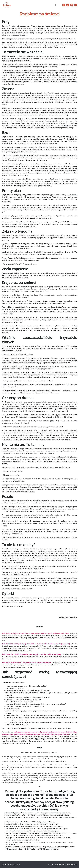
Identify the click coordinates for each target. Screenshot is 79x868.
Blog (18, 865)
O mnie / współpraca (9, 865)
